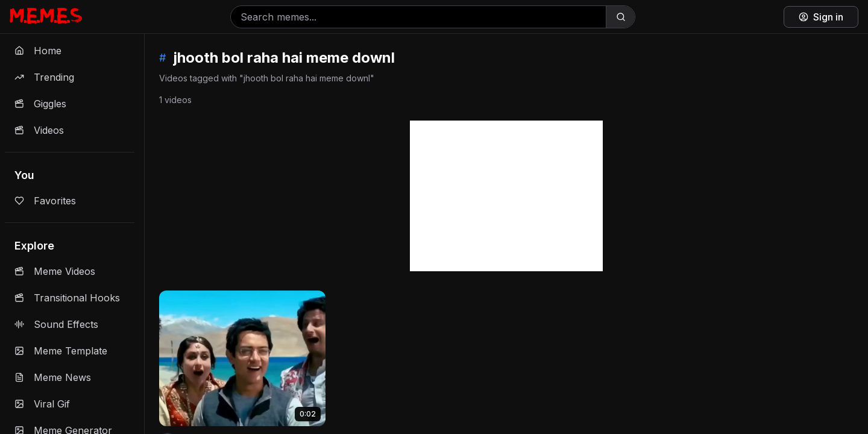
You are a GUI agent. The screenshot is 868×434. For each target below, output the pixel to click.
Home (38, 51)
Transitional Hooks (67, 298)
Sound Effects (56, 324)
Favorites (45, 201)
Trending (44, 77)
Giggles (40, 104)
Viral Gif (42, 404)
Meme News (53, 377)
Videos (39, 130)
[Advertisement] (506, 196)
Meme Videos (55, 271)
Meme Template (61, 351)
